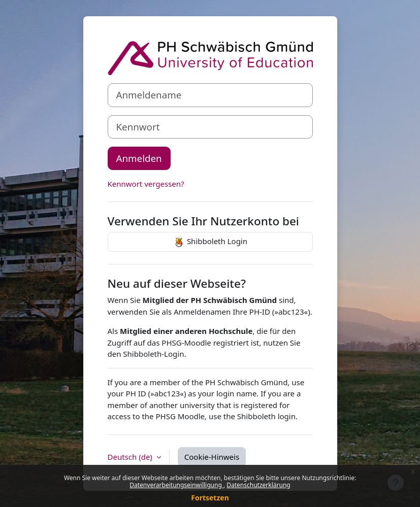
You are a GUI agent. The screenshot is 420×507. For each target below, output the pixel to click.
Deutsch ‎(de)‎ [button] (131, 457)
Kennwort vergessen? (146, 184)
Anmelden (139, 158)
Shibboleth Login (210, 242)
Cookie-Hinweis (212, 457)
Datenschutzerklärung (258, 485)
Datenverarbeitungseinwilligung (176, 485)
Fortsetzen (210, 498)
